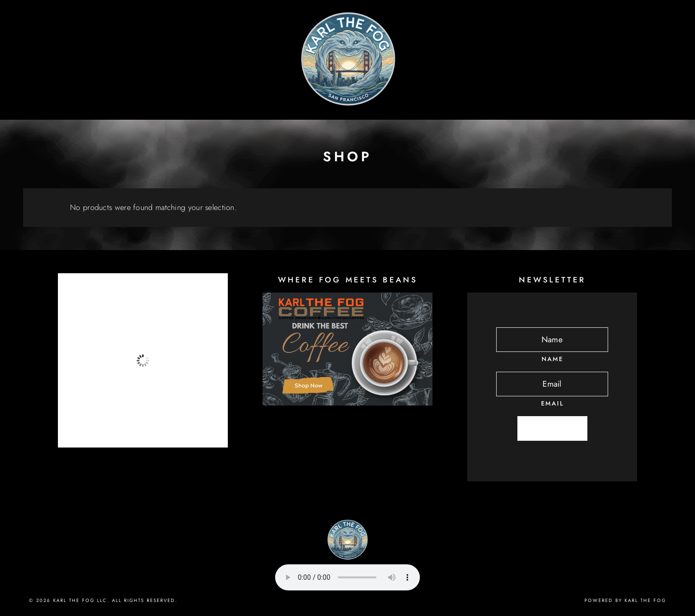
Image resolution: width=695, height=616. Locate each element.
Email (552, 403)
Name (552, 359)
